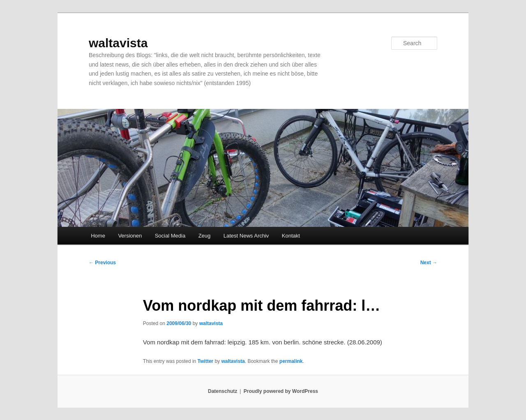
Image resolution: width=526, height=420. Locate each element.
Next (429, 263)
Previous (102, 263)
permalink (291, 361)
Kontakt (291, 236)
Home (98, 236)
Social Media (170, 236)
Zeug (205, 236)
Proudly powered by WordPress (281, 391)
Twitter (205, 361)
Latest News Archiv (246, 236)
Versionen (130, 236)
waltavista (118, 43)
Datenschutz (223, 391)
